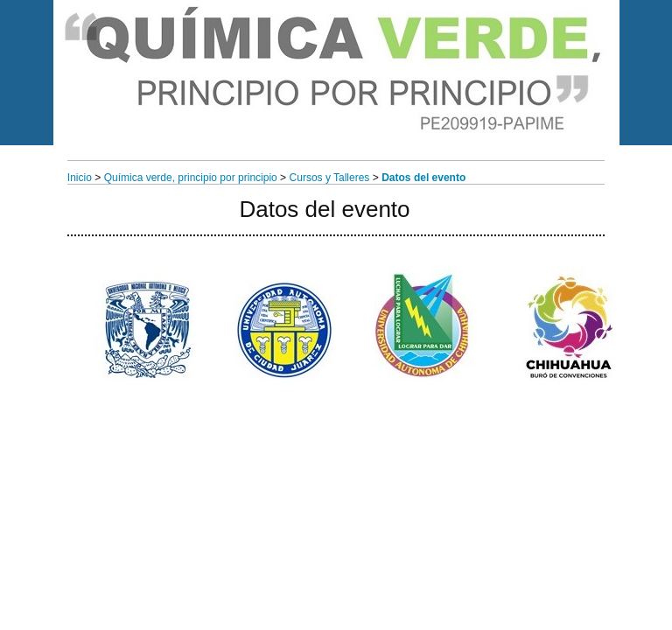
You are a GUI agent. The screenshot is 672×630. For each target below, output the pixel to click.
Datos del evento (423, 178)
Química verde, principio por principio (191, 178)
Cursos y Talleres (330, 178)
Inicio (80, 178)
